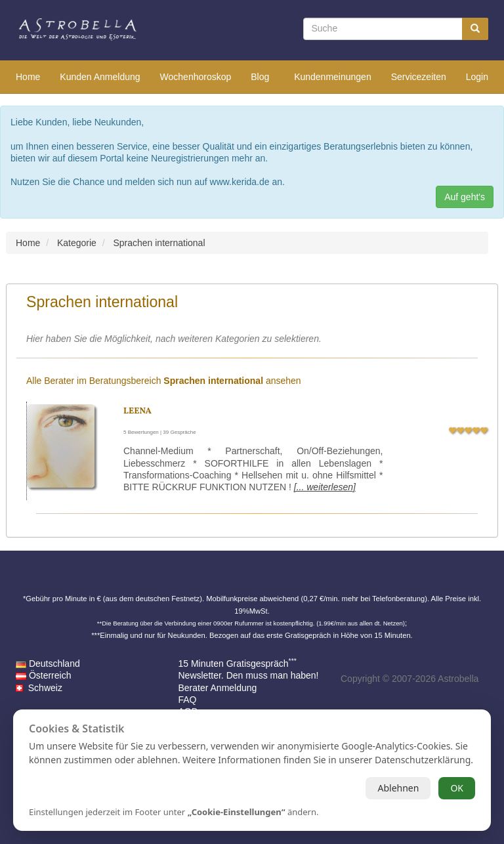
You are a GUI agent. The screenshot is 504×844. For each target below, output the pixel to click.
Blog (260, 77)
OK (457, 788)
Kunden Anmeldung (100, 77)
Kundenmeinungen (333, 77)
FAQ (188, 700)
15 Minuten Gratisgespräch (238, 664)
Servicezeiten (419, 77)
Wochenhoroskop (196, 77)
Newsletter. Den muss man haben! (249, 675)
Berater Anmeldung (218, 688)
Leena (137, 411)
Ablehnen (398, 788)
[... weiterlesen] (325, 487)
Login (477, 77)
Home (28, 77)
